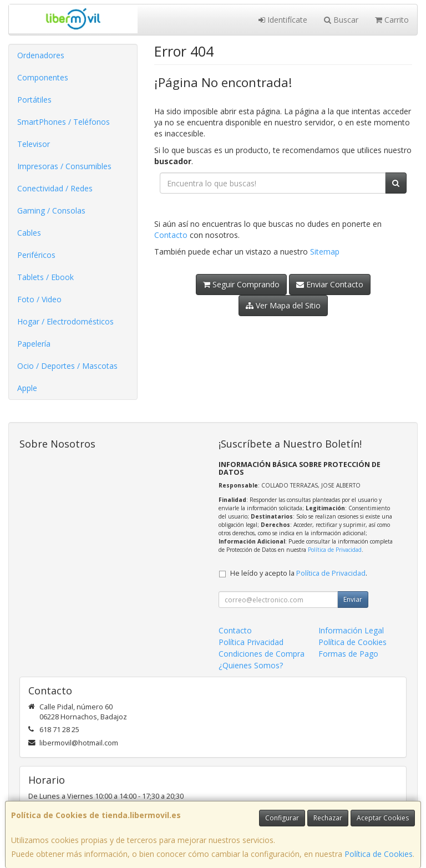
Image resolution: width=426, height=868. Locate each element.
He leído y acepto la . (299, 573)
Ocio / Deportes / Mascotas (67, 366)
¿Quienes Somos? (251, 665)
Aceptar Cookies (383, 818)
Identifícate (283, 20)
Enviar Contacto (330, 284)
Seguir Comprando (241, 284)
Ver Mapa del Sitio (283, 305)
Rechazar (328, 818)
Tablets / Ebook (45, 277)
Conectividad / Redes (55, 188)
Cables (29, 233)
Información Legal (351, 630)
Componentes (43, 77)
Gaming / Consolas (51, 210)
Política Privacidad (251, 642)
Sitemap (325, 252)
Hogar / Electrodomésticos (65, 321)
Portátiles (34, 100)
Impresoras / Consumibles (64, 166)
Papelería (34, 344)
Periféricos (36, 255)
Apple (27, 388)
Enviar (353, 599)
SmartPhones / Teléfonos (64, 122)
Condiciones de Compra (262, 654)
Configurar (282, 818)
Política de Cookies (379, 854)
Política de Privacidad (335, 550)
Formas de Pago (348, 654)
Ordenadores (41, 55)
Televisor (34, 144)
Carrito (392, 20)
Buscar (341, 20)
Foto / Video (39, 299)
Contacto (171, 235)
